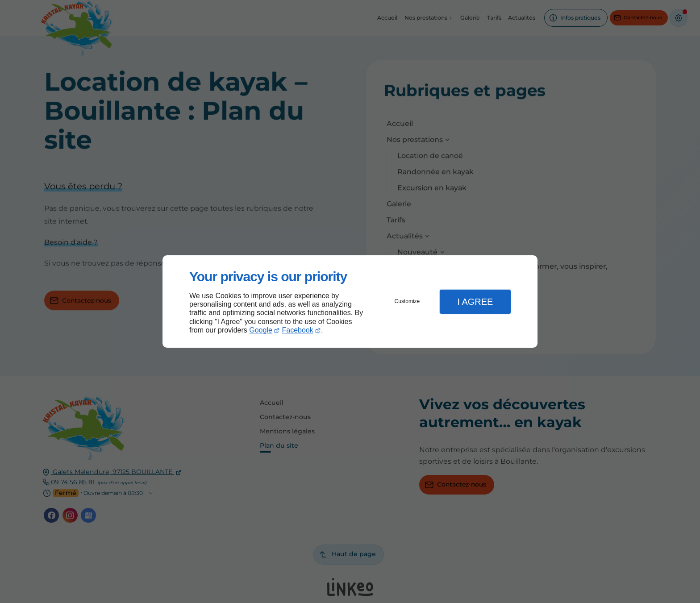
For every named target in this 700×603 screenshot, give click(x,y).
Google (261, 330)
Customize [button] (407, 301)
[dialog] (350, 301)
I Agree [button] (475, 302)
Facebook (298, 330)
